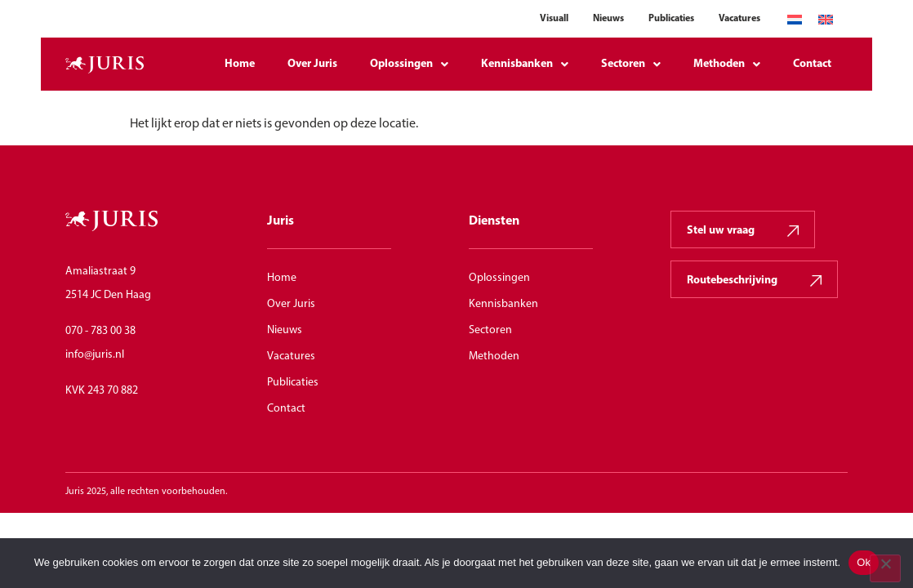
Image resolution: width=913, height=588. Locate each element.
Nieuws (608, 19)
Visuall (554, 19)
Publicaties (671, 19)
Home (240, 64)
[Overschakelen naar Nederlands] (795, 20)
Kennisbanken (525, 65)
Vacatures (739, 19)
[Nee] (885, 568)
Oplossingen (409, 65)
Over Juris (312, 64)
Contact (812, 64)
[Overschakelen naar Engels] (826, 20)
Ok (864, 562)
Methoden (727, 65)
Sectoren (631, 65)
